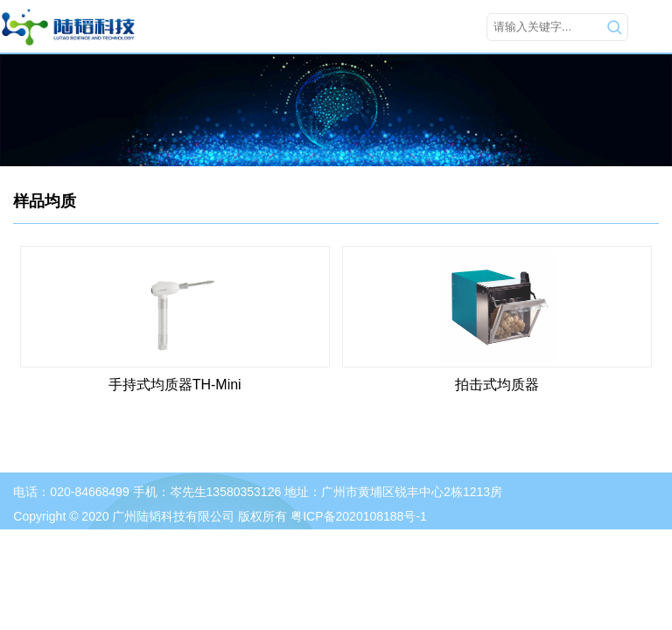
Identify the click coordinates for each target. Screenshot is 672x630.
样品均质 (45, 201)
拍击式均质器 (497, 385)
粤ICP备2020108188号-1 (359, 516)
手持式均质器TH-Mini (175, 385)
